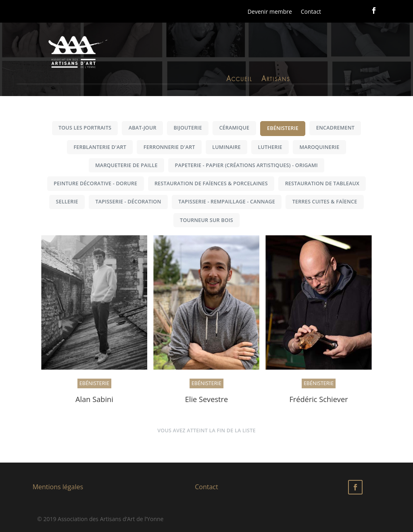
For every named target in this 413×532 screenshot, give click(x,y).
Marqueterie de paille (126, 165)
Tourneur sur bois (206, 220)
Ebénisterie (283, 128)
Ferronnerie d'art (169, 147)
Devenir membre (270, 12)
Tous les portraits (85, 128)
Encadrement (335, 128)
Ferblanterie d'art (100, 147)
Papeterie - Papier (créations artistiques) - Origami (246, 165)
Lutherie (270, 147)
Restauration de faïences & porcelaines (211, 183)
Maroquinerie (319, 147)
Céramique (234, 128)
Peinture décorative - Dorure (95, 183)
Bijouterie (188, 128)
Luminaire (226, 147)
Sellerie (67, 202)
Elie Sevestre (207, 399)
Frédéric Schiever (318, 399)
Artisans (276, 80)
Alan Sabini (94, 399)
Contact (311, 12)
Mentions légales (58, 487)
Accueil (239, 80)
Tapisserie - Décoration (128, 202)
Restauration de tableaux (322, 183)
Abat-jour (143, 128)
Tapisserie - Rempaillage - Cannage (227, 202)
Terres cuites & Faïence (325, 202)
